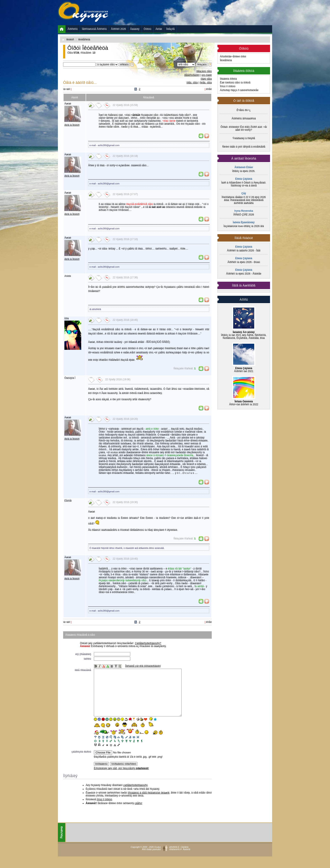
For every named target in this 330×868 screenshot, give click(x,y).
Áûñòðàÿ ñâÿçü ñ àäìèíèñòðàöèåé (239, 90)
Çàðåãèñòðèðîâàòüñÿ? (148, 643)
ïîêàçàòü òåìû (204, 71)
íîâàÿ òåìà (206, 79)
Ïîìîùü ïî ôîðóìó (228, 86)
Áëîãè (159, 29)
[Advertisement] (196, 13)
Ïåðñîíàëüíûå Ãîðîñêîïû (94, 29)
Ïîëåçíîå (170, 29)
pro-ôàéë (207, 75)
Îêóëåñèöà (226, 60)
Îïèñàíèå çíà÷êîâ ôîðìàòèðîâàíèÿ (143, 666)
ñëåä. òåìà (206, 83)
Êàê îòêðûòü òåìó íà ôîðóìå (235, 83)
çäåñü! (138, 813)
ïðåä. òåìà (192, 83)
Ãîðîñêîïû (73, 29)
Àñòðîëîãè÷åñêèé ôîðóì (233, 57)
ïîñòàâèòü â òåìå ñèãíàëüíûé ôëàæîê (149, 802)
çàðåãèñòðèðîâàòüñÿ (135, 795)
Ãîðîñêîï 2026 (118, 29)
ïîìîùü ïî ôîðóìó (104, 809)
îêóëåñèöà (84, 40)
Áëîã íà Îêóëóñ (72, 125)
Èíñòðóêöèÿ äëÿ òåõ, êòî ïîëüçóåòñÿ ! (121, 778)
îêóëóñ (70, 40)
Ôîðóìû (148, 29)
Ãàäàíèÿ (135, 29)
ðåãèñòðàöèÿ (192, 75)
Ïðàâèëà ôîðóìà (228, 79)
